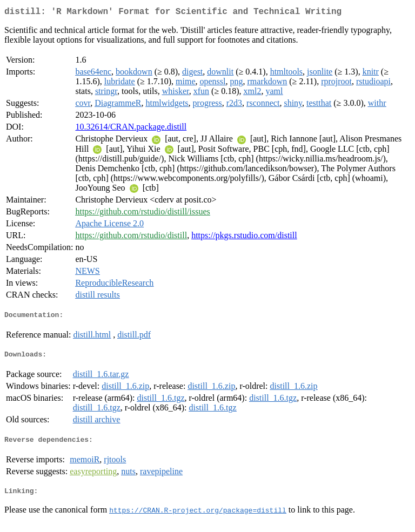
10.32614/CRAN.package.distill (131, 129)
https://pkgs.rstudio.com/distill (244, 237)
